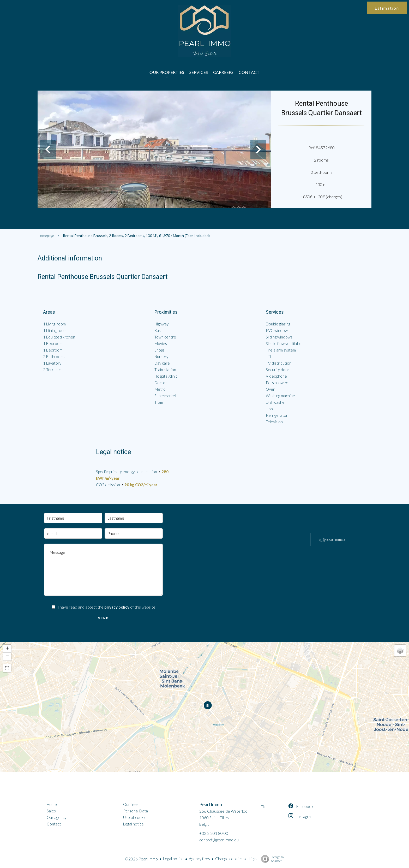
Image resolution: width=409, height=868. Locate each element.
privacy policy (117, 607)
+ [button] (7, 649)
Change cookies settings (236, 859)
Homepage (46, 236)
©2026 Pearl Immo (141, 859)
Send (103, 618)
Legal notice (173, 859)
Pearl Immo (211, 804)
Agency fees (199, 859)
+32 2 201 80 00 (214, 833)
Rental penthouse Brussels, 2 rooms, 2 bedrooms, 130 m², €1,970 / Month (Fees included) (136, 236)
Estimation (387, 8)
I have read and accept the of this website (107, 607)
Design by (271, 859)
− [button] (7, 657)
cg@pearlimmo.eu (334, 539)
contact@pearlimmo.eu (219, 840)
